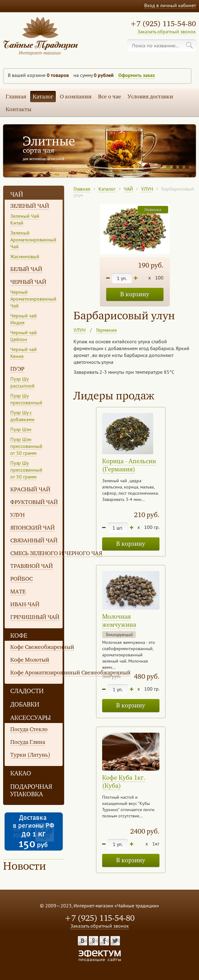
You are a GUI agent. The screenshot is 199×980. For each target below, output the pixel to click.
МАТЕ (18, 592)
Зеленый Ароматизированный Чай (33, 240)
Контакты (19, 109)
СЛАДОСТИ (27, 691)
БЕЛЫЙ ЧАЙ (26, 269)
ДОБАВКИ (25, 704)
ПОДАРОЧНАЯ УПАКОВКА (31, 790)
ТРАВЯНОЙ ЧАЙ (32, 566)
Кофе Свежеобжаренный (42, 647)
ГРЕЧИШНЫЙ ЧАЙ (35, 617)
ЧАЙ (17, 195)
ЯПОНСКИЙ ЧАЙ (33, 528)
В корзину (135, 294)
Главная (16, 97)
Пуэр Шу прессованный (26, 399)
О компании (76, 97)
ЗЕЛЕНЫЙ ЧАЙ (30, 206)
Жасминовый (25, 256)
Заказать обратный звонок (167, 31)
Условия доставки (150, 97)
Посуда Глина (28, 742)
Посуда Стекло (29, 729)
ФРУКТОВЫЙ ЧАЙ (34, 502)
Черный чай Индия (24, 319)
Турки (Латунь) (30, 755)
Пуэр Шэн (21, 429)
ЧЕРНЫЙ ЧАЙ (28, 282)
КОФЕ (19, 636)
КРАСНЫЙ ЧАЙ (30, 489)
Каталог (43, 97)
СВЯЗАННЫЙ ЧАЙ (34, 540)
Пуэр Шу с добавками (22, 416)
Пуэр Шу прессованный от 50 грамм (26, 470)
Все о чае (110, 97)
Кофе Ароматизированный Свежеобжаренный (70, 673)
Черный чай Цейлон (24, 336)
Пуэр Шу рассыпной (22, 382)
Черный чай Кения (24, 353)
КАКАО (21, 773)
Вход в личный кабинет (170, 5)
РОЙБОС (21, 579)
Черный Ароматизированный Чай (33, 299)
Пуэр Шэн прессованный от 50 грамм (26, 446)
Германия (107, 330)
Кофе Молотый (30, 660)
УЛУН (17, 515)
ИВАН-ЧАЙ (25, 604)
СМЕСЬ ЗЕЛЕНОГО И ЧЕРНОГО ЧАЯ (56, 553)
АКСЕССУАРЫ (31, 718)
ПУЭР (17, 369)
